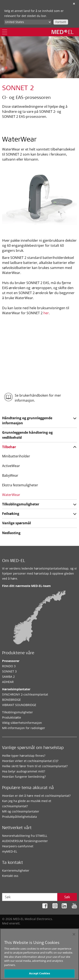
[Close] (74, 936)
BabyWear (10, 475)
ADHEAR (8, 682)
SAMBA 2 (8, 677)
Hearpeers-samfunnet (18, 846)
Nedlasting (11, 533)
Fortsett (61, 22)
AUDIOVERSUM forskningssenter (25, 841)
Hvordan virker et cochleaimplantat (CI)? (30, 761)
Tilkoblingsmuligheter (21, 504)
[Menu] (5, 32)
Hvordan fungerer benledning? (24, 777)
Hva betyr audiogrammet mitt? (24, 771)
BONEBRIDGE (11, 700)
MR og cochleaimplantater (21, 811)
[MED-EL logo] (63, 32)
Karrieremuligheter (16, 870)
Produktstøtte (12, 717)
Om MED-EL (14, 561)
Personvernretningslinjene (44, 930)
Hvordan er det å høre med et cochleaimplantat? (36, 796)
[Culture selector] (28, 22)
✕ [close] (74, 4)
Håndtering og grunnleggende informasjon (27, 421)
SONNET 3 (9, 671)
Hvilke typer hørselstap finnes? (24, 756)
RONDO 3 (9, 666)
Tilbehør (9, 447)
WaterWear (11, 495)
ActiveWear (11, 466)
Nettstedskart (13, 930)
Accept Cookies (40, 975)
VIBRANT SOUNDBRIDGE (19, 705)
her (46, 313)
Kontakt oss (10, 876)
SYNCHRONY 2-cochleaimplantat (25, 694)
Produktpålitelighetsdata (19, 817)
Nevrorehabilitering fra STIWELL (25, 836)
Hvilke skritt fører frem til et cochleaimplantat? (35, 766)
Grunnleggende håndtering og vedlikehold (27, 435)
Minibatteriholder (16, 456)
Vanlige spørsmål (17, 523)
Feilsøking (11, 514)
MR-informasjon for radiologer (24, 728)
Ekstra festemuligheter (20, 485)
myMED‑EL (10, 851)
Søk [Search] (67, 897)
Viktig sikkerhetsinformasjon (22, 723)
